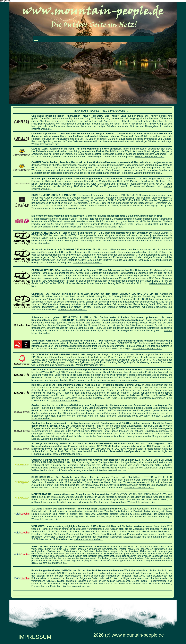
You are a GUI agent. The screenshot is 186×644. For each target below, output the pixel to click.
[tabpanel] (93, 352)
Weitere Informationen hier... (46, 144)
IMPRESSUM (35, 637)
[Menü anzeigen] (36, 39)
